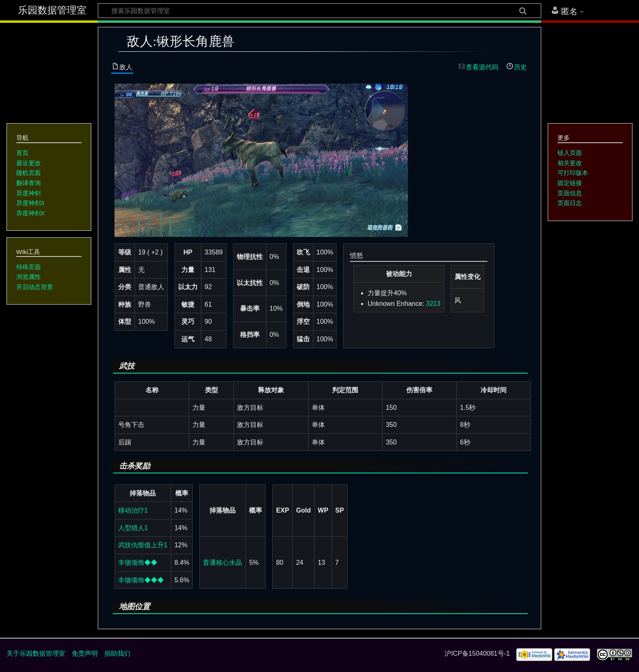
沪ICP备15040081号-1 (477, 653)
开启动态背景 (35, 287)
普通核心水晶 (223, 563)
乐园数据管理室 (52, 10)
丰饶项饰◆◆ (138, 563)
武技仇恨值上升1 (143, 545)
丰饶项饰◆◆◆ (141, 580)
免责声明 (85, 653)
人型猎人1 (133, 528)
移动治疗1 (133, 510)
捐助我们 (117, 653)
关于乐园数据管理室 (36, 653)
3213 (433, 304)
